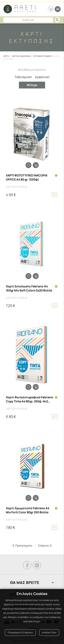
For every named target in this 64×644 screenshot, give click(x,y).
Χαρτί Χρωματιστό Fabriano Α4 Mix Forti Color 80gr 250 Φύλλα (28, 510)
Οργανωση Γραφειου (43, 56)
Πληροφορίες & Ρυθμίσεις (20, 633)
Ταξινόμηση (23, 77)
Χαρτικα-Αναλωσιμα (21, 56)
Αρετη (6, 56)
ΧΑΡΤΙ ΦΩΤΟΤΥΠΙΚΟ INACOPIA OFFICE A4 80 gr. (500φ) (27, 177)
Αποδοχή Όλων (49, 633)
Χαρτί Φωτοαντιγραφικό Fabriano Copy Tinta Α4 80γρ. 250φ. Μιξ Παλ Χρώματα (30, 399)
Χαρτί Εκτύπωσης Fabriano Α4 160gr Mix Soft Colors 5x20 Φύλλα (29, 288)
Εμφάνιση (42, 77)
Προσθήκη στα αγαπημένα (28, 165)
